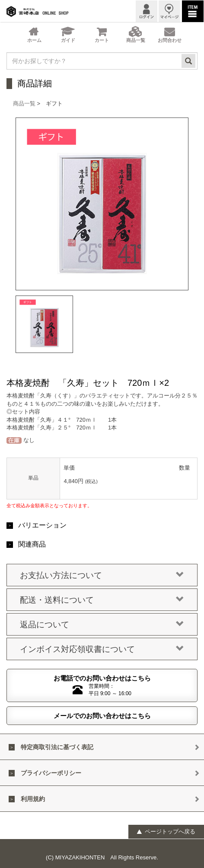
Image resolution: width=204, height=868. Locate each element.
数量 (185, 468)
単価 (69, 468)
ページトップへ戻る (166, 831)
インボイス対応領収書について (102, 649)
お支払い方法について (102, 575)
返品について (102, 625)
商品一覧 (24, 103)
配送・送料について (102, 600)
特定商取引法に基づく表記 (57, 747)
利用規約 (33, 799)
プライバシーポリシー (51, 773)
